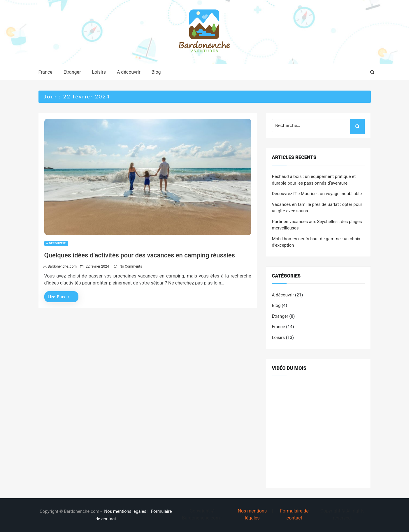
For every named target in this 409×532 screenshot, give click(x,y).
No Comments (131, 266)
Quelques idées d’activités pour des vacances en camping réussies (140, 255)
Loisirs (99, 72)
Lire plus (59, 297)
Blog (156, 72)
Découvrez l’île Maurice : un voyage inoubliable (317, 194)
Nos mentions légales (125, 511)
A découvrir (129, 72)
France (45, 72)
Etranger (72, 72)
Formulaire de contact (294, 514)
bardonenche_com (62, 266)
